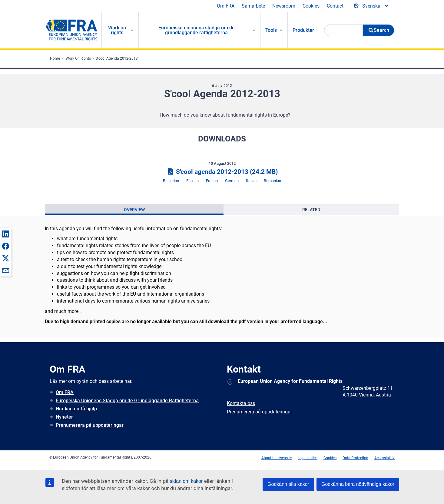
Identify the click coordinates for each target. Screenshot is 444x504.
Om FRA (226, 6)
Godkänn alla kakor (288, 484)
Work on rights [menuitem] (117, 30)
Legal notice (308, 458)
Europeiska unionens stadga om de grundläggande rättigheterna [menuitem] (197, 30)
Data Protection (355, 458)
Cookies (311, 6)
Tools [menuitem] (271, 30)
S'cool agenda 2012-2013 (222, 172)
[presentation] (134, 210)
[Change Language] (371, 6)
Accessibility (384, 458)
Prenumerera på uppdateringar (90, 425)
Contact (335, 6)
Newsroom (284, 6)
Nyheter (64, 417)
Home (55, 58)
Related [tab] (311, 210)
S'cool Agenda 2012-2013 (117, 58)
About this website (277, 458)
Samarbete (253, 6)
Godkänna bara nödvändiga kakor (358, 484)
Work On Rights (78, 58)
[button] (5, 234)
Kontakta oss (241, 403)
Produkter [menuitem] (303, 30)
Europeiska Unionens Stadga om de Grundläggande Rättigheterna (127, 401)
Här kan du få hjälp (76, 409)
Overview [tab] (134, 210)
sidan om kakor (186, 481)
